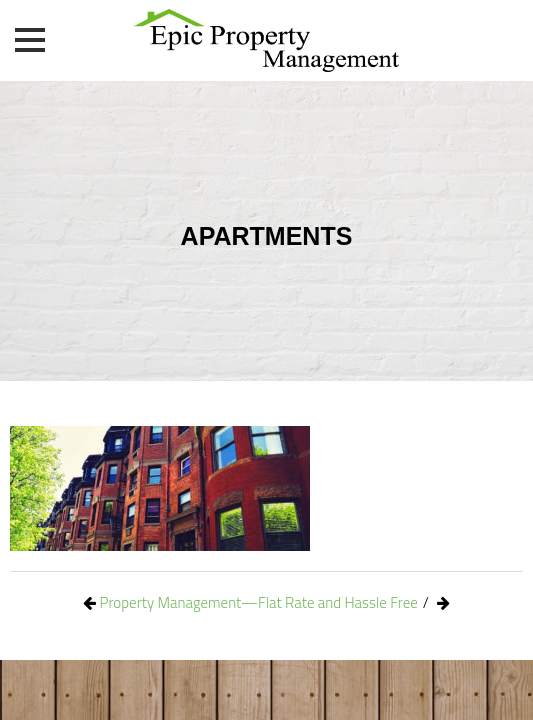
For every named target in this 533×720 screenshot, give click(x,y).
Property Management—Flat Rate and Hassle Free (259, 602)
